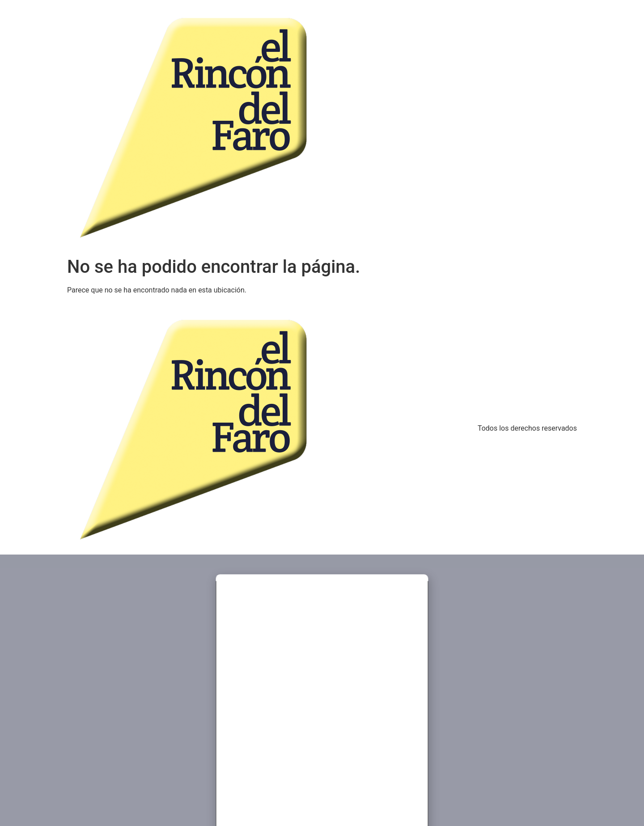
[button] (322, 584)
